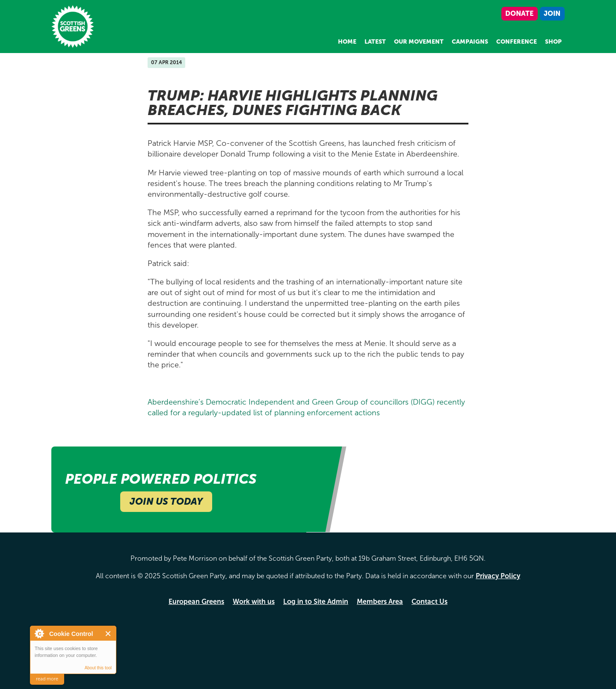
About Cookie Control (39, 633)
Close (108, 634)
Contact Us (429, 602)
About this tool (98, 668)
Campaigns (470, 42)
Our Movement (419, 42)
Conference (517, 42)
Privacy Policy (498, 576)
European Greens (196, 602)
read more (47, 679)
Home (347, 42)
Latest (375, 42)
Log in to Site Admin (316, 602)
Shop (553, 42)
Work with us (254, 602)
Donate (519, 13)
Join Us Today (166, 501)
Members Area (380, 602)
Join (552, 13)
